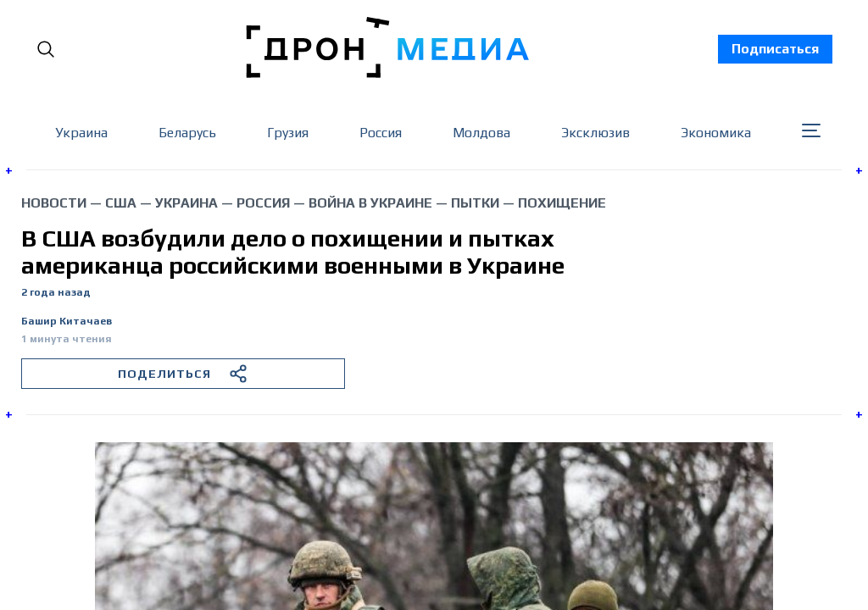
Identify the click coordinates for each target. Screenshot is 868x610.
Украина (81, 133)
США (121, 203)
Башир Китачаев (67, 322)
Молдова (481, 133)
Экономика (716, 133)
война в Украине (370, 203)
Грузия (288, 133)
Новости (54, 203)
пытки (475, 203)
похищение (562, 203)
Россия (381, 133)
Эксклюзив (595, 133)
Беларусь (187, 133)
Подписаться (775, 49)
